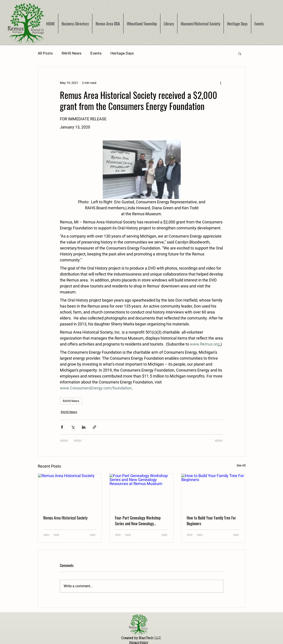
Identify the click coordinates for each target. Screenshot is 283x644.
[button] (240, 53)
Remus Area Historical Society (65, 518)
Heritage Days (122, 53)
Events (96, 53)
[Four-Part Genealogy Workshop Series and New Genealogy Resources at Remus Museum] (141, 492)
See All (241, 465)
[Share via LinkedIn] (84, 427)
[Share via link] (94, 427)
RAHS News (72, 53)
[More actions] (221, 83)
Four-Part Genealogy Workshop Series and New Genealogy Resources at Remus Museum (138, 521)
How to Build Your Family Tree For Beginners (211, 521)
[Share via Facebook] (62, 427)
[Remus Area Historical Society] (70, 492)
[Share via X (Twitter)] (73, 427)
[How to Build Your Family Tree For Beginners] (213, 492)
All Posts (45, 53)
